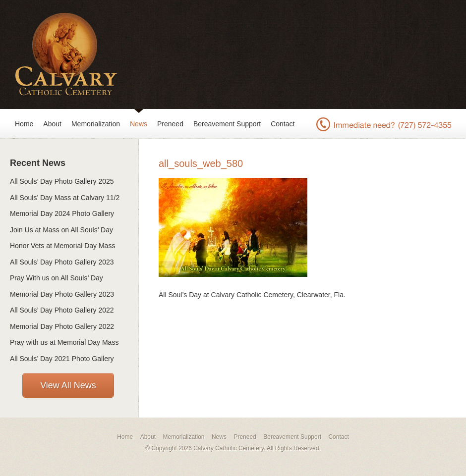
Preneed (170, 124)
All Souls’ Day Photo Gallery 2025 (62, 181)
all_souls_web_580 (201, 163)
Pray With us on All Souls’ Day (57, 278)
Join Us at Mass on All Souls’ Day (61, 230)
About (52, 124)
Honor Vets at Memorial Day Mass (62, 246)
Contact (283, 124)
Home (24, 124)
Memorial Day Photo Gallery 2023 (62, 294)
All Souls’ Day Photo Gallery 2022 (62, 310)
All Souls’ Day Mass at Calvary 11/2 (65, 198)
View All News (68, 385)
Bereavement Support (227, 124)
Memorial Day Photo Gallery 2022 (62, 326)
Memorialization (96, 124)
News (139, 124)
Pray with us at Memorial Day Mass (64, 342)
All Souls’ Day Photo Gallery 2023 (62, 262)
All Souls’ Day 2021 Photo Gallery (62, 359)
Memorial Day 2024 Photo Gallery (62, 213)
